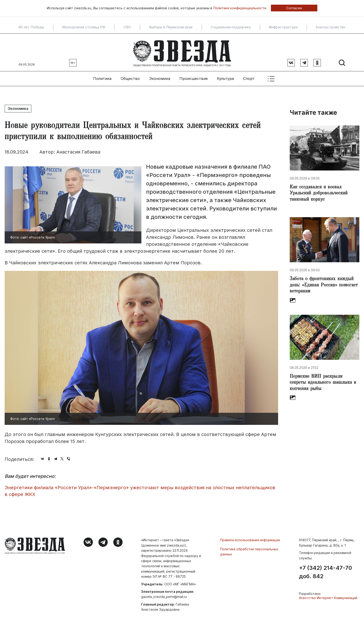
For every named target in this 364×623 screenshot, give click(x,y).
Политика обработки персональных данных (249, 550)
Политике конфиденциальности (240, 8)
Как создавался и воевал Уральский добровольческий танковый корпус (321, 192)
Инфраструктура (283, 27)
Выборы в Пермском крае (171, 27)
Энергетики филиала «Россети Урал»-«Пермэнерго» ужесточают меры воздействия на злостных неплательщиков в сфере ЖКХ (140, 489)
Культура (225, 77)
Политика (102, 77)
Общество (130, 77)
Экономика (160, 77)
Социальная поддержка (231, 27)
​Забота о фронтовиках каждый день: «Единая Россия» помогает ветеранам (323, 285)
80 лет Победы (31, 27)
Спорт (249, 77)
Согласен (294, 8)
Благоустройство (331, 27)
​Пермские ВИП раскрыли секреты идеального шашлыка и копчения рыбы (323, 384)
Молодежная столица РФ (84, 27)
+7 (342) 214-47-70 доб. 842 (325, 570)
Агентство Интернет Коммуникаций (328, 596)
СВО (127, 27)
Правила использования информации (250, 538)
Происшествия (193, 77)
